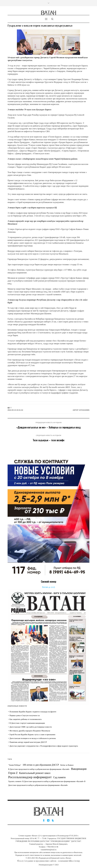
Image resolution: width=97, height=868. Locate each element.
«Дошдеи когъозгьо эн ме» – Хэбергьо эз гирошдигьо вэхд (49, 427)
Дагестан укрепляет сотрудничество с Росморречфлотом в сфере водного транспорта (44, 746)
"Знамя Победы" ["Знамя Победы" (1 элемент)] (15, 765)
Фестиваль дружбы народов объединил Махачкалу (30, 731)
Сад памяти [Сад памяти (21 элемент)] (59, 777)
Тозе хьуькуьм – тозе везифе (49, 440)
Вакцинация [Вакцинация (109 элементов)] (79, 769)
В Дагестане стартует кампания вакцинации (27, 723)
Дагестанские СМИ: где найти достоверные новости (31, 727)
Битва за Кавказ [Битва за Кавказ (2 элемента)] (67, 765)
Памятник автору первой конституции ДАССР (28, 742)
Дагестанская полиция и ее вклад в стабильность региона (33, 738)
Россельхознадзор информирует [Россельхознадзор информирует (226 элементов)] (30, 777)
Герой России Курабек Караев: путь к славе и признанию (32, 735)
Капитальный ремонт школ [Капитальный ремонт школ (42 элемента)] (35, 773)
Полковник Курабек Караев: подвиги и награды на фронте (33, 712)
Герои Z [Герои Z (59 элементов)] (13, 773)
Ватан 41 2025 (49, 587)
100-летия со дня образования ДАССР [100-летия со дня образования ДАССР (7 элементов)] (41, 765)
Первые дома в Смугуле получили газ (25, 715)
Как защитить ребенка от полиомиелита (26, 719)
